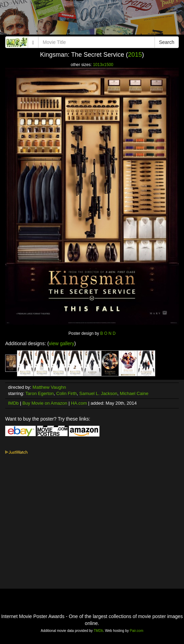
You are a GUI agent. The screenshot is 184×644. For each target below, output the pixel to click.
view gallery (62, 343)
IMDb (13, 403)
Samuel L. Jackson (98, 393)
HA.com (79, 403)
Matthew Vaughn (49, 387)
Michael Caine (134, 393)
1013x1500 (103, 65)
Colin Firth (66, 393)
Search (167, 42)
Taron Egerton (40, 393)
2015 (135, 55)
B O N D (108, 333)
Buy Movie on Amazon (45, 403)
